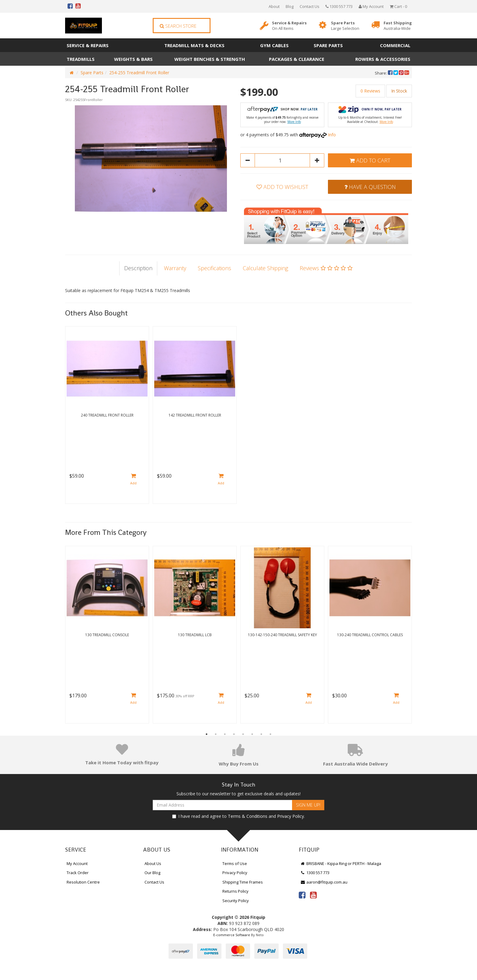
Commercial (395, 45)
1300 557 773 (339, 6)
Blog (290, 6)
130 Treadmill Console (107, 635)
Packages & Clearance (297, 59)
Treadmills (81, 59)
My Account (77, 863)
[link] (302, 895)
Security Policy (236, 901)
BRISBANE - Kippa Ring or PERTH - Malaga (341, 863)
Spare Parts (345, 26)
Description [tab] (138, 268)
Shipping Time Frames (243, 882)
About (274, 6)
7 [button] (261, 734)
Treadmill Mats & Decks (194, 45)
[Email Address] (223, 805)
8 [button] (270, 734)
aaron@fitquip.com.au (324, 882)
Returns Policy (235, 891)
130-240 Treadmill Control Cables (370, 635)
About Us (153, 863)
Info (332, 135)
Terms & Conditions (248, 816)
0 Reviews (370, 91)
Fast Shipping (398, 26)
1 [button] (207, 734)
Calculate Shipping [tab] (265, 268)
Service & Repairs (289, 26)
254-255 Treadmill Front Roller (139, 73)
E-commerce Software (232, 935)
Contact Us (310, 6)
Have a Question (370, 187)
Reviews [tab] (326, 268)
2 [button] (216, 734)
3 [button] (225, 734)
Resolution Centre (83, 882)
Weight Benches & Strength (210, 59)
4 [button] (234, 734)
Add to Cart (370, 160)
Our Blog (152, 873)
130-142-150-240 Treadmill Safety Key (282, 635)
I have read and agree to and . (238, 816)
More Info (294, 122)
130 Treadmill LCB (195, 635)
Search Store (178, 26)
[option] (151, 159)
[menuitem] (391, 73)
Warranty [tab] (175, 268)
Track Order (78, 873)
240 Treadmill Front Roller (107, 415)
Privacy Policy (291, 816)
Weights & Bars (133, 59)
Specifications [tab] (214, 268)
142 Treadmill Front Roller (195, 415)
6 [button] (252, 734)
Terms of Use (235, 863)
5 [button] (243, 734)
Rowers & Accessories (383, 59)
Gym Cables (274, 45)
